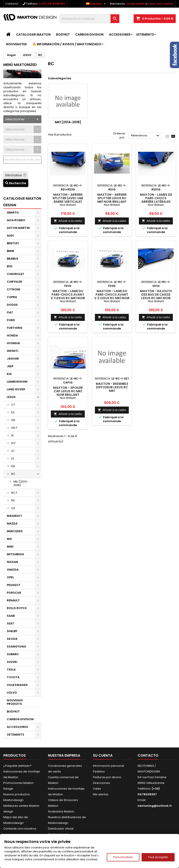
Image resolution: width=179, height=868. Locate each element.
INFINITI (13, 351)
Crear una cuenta (160, 4)
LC (13, 451)
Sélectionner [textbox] (15, 119)
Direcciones (101, 783)
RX (13, 500)
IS (12, 435)
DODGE (12, 305)
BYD (10, 266)
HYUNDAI (13, 343)
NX (13, 466)
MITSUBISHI (15, 554)
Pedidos (99, 771)
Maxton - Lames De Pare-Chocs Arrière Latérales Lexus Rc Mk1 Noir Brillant (156, 202)
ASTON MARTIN (18, 228)
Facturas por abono (107, 777)
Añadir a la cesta (68, 221)
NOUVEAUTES (17, 44)
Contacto (12, 4)
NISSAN (12, 562)
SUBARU (13, 654)
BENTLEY (13, 243)
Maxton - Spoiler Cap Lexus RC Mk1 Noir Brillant (68, 391)
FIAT (10, 312)
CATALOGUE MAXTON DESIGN (22, 202)
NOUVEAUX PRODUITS (15, 702)
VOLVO (12, 693)
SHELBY (12, 631)
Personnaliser (123, 857)
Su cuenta (103, 755)
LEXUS (11, 397)
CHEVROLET (16, 274)
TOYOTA (13, 677)
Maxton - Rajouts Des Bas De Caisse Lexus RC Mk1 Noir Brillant (156, 296)
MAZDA (12, 524)
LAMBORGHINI (17, 382)
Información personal (108, 766)
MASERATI (14, 516)
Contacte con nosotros (20, 829)
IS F (13, 443)
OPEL (10, 577)
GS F (14, 428)
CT (13, 405)
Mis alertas (101, 794)
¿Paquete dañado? (17, 766)
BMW (10, 251)
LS (13, 458)
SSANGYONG (17, 646)
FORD (11, 320)
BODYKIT (63, 34)
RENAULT (13, 600)
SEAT (11, 623)
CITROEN (14, 289)
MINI (10, 547)
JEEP (10, 366)
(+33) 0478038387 (52, 4)
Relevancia (146, 136)
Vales (97, 789)
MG (9, 539)
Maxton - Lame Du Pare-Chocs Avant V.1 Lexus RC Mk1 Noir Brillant (68, 296)
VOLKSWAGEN (17, 685)
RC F (14, 493)
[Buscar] (89, 19)
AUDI (10, 236)
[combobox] (22, 119)
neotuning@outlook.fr (155, 806)
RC (13, 474)
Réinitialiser (16, 175)
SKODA (12, 639)
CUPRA (12, 297)
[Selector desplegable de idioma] (96, 4)
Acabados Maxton (61, 811)
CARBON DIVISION (89, 34)
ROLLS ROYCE (17, 608)
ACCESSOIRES (120, 34)
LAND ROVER (16, 389)
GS (13, 420)
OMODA (13, 570)
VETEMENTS (145, 34)
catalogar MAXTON (33, 34)
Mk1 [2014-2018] (21, 483)
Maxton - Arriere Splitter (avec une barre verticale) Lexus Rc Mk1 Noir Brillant (68, 202)
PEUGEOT (14, 585)
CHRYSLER (14, 282)
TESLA (11, 670)
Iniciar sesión (136, 4)
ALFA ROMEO (16, 220)
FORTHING (15, 328)
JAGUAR (13, 359)
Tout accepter (158, 857)
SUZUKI (12, 662)
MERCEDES (15, 531)
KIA (9, 374)
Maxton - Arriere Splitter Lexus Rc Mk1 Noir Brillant (112, 198)
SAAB (11, 616)
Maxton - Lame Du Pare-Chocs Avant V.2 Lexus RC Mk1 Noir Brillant (112, 296)
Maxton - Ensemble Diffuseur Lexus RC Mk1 (112, 387)
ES (13, 412)
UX (13, 508)
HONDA (12, 335)
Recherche (16, 183)
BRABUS (13, 259)
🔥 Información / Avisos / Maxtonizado (67, 44)
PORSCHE (14, 593)
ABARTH (13, 212)
